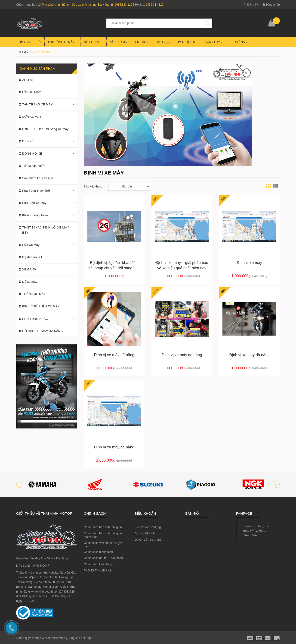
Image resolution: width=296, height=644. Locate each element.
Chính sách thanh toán (99, 552)
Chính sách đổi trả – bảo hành (103, 558)
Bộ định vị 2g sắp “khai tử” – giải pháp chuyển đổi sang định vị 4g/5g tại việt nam (114, 268)
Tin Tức (142, 42)
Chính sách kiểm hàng (98, 564)
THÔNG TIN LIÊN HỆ (98, 571)
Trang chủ (30, 42)
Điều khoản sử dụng (148, 527)
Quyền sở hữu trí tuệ (148, 540)
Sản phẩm (119, 42)
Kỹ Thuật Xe (188, 42)
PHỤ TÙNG (239, 42)
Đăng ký (251, 5)
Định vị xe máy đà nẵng (114, 355)
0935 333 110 (154, 5)
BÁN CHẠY (214, 42)
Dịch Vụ (163, 42)
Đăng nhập (271, 5)
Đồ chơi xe (93, 42)
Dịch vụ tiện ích (145, 533)
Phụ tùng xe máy (63, 42)
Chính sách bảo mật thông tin (103, 527)
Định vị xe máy (250, 263)
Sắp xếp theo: (93, 187)
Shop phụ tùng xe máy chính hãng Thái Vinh (256, 531)
